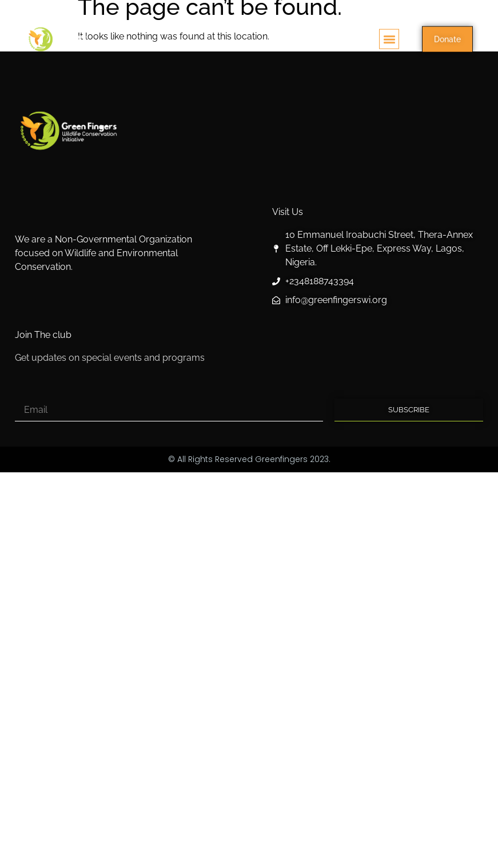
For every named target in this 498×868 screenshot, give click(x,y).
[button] (389, 42)
